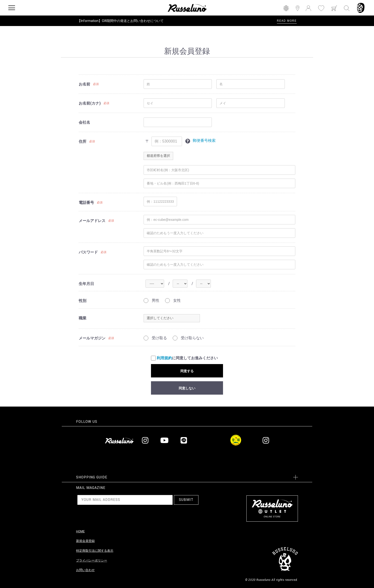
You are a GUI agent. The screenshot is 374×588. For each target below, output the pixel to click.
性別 (83, 301)
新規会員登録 (85, 541)
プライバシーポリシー (92, 560)
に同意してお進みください (184, 358)
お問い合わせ (85, 570)
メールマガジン (92, 338)
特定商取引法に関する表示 (95, 551)
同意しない (187, 388)
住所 (83, 141)
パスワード (88, 252)
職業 (83, 318)
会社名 (84, 122)
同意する (187, 371)
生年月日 (86, 284)
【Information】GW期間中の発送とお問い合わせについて (120, 21)
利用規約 (164, 358)
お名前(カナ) (90, 103)
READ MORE (287, 21)
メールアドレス (92, 221)
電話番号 (86, 203)
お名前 (84, 84)
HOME (80, 531)
